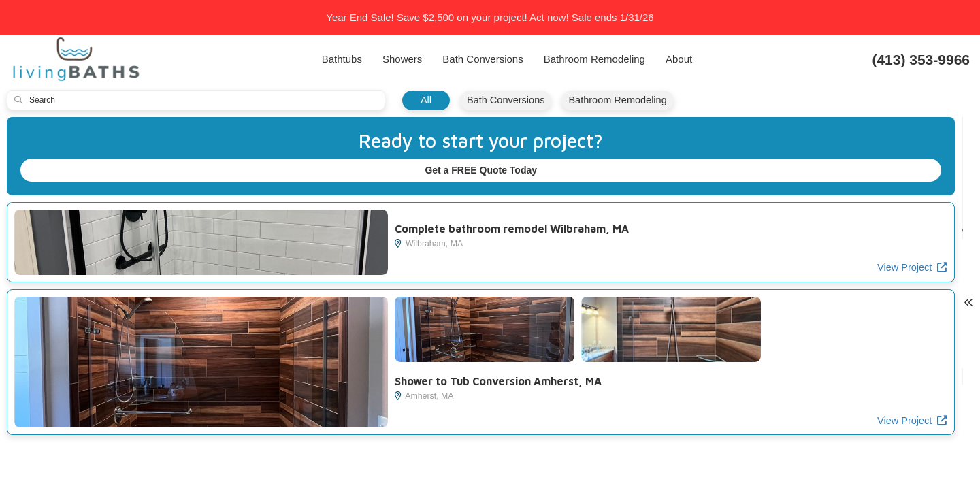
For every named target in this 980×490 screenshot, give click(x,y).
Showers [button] (402, 59)
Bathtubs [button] (342, 59)
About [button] (679, 59)
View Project (342, 268)
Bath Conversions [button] (483, 59)
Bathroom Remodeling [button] (594, 59)
